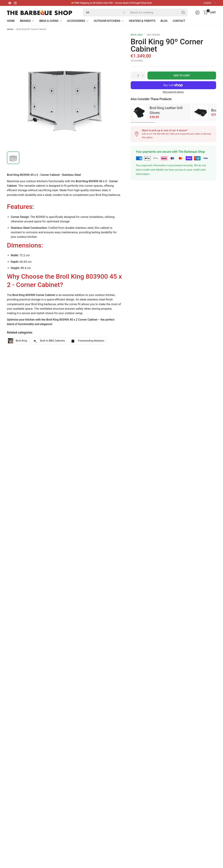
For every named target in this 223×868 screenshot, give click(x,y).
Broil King (137, 35)
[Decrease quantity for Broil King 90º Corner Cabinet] (133, 76)
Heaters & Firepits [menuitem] (142, 21)
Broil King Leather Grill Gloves (166, 110)
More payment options (173, 92)
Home (10, 29)
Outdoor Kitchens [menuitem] (109, 21)
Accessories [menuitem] (78, 21)
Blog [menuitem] (164, 21)
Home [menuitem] (11, 21)
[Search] (183, 12)
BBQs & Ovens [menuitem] (51, 21)
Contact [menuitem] (179, 21)
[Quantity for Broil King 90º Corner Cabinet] (138, 76)
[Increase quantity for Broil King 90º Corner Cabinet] (143, 76)
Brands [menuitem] (27, 21)
